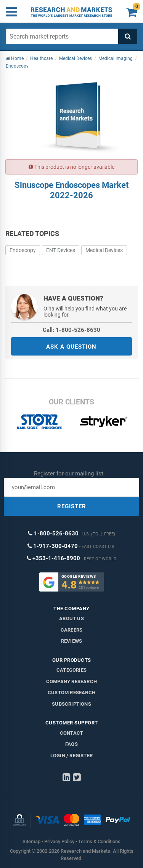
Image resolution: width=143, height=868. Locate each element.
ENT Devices (61, 250)
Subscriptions (71, 704)
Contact (71, 733)
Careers (71, 630)
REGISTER (72, 506)
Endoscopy (23, 250)
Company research (71, 681)
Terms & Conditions (99, 841)
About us (71, 618)
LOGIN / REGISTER (71, 756)
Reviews (71, 641)
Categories (71, 670)
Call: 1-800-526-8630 (71, 330)
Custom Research (71, 693)
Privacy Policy (59, 841)
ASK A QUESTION (71, 347)
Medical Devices (104, 250)
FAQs (71, 744)
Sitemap (31, 841)
